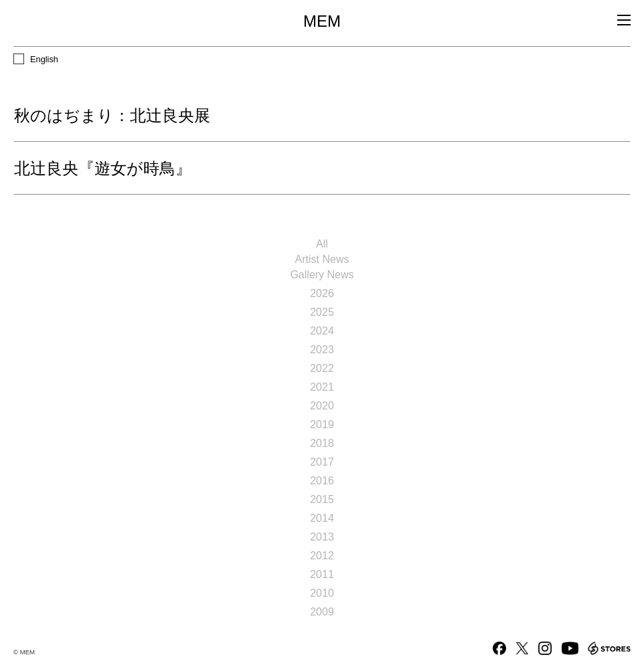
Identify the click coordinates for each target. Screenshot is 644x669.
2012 (322, 556)
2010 (322, 593)
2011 (322, 574)
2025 (322, 312)
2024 (322, 331)
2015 (322, 499)
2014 (322, 518)
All (322, 244)
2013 (322, 537)
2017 (322, 462)
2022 (322, 368)
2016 (322, 481)
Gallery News (322, 275)
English (44, 59)
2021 (322, 387)
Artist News (322, 259)
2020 (322, 406)
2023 (322, 350)
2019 (322, 424)
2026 (322, 293)
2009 (322, 612)
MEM (322, 21)
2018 (322, 443)
